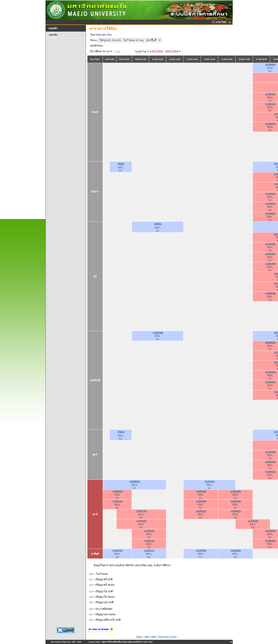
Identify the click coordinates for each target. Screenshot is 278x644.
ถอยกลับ (53, 35)
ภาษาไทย (220, 22)
